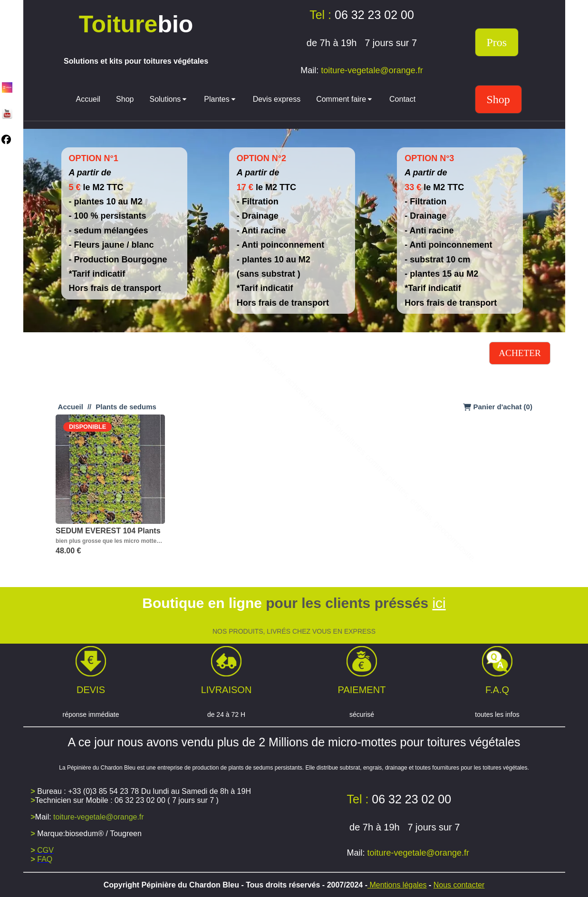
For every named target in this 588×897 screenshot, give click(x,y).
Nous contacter (459, 885)
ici (439, 603)
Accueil (71, 407)
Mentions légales (397, 885)
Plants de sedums (126, 407)
